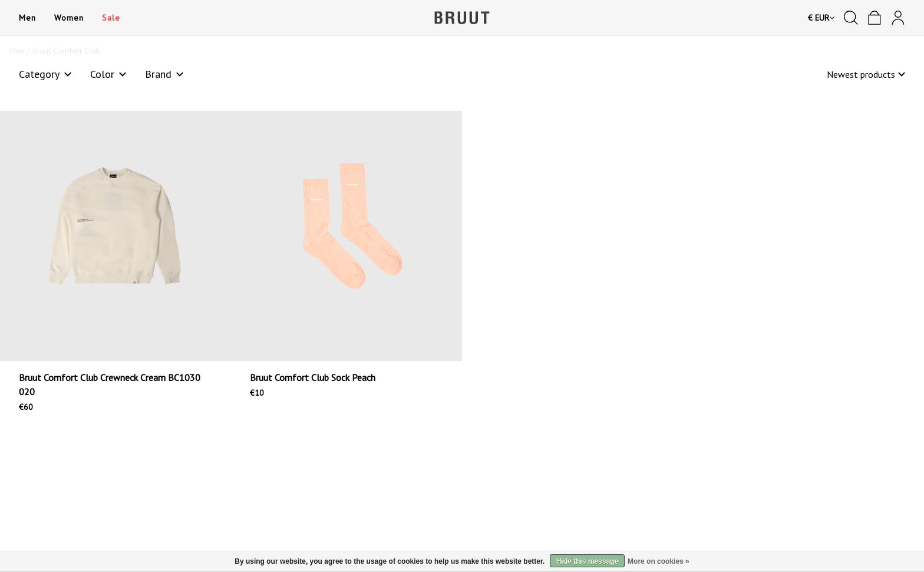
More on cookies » (659, 561)
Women (69, 18)
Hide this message (587, 561)
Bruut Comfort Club (66, 51)
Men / (21, 51)
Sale (111, 18)
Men (27, 18)
